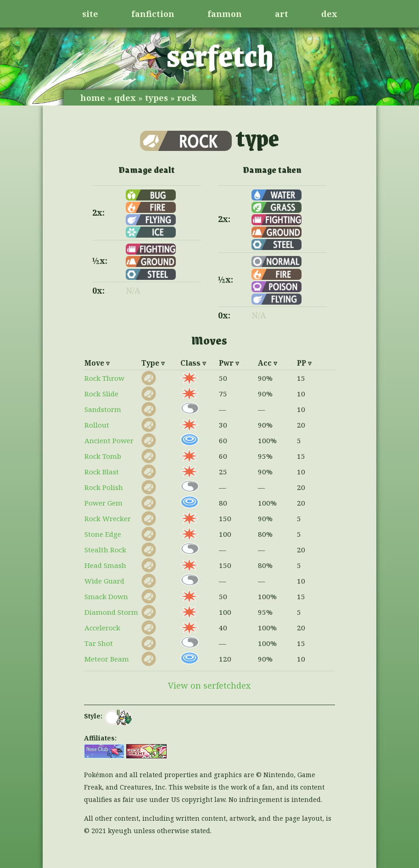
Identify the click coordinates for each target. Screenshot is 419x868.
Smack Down (106, 596)
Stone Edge (103, 534)
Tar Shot (99, 643)
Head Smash (105, 565)
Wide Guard (104, 581)
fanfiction (153, 14)
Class (190, 363)
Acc (265, 363)
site (90, 14)
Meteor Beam (107, 659)
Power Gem (103, 503)
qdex (125, 98)
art (282, 14)
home (93, 98)
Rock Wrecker (108, 518)
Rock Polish (104, 487)
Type (150, 363)
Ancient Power (109, 440)
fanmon (225, 14)
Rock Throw (104, 378)
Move (94, 363)
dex (329, 14)
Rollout (97, 425)
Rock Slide (101, 394)
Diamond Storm (111, 612)
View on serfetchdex (209, 685)
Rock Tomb (103, 456)
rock (187, 98)
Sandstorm (103, 409)
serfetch (220, 55)
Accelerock (102, 628)
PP (302, 363)
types (156, 98)
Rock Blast (102, 472)
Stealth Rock (105, 550)
